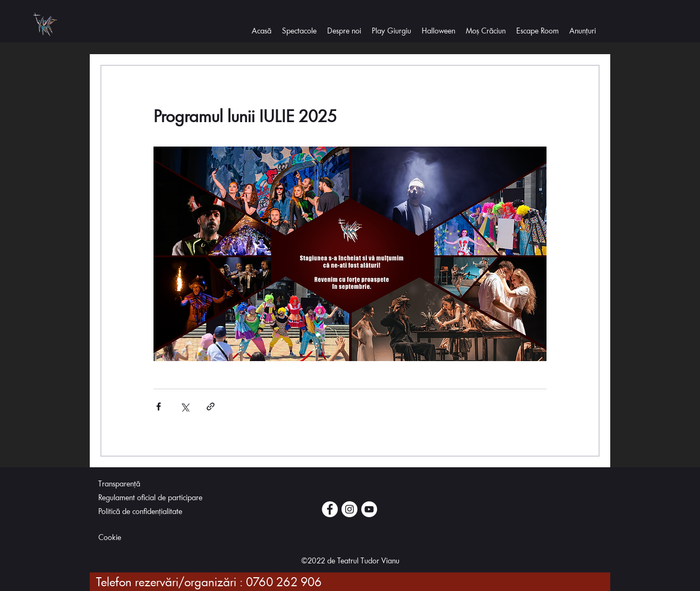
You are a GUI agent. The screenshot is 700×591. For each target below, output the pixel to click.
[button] (344, 32)
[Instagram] (349, 509)
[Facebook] (330, 509)
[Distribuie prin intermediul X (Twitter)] (185, 406)
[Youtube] (369, 509)
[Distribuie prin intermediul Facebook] (159, 406)
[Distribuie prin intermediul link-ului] (211, 406)
